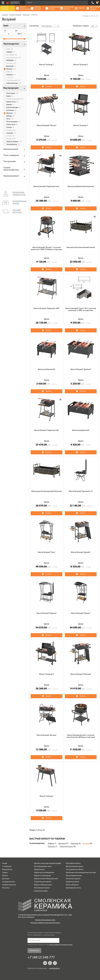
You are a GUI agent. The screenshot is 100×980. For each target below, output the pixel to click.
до (16, 31)
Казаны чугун (12, 102)
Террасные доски (72, 882)
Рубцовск (11, 75)
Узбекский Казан (66, 847)
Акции (5, 863)
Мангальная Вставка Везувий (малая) (81, 247)
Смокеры (11, 133)
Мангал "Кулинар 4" (47, 674)
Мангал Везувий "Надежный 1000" (47, 308)
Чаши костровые (14, 142)
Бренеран (62, 844)
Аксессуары (12, 93)
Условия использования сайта (45, 920)
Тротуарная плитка (73, 863)
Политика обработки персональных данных (45, 923)
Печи (10, 119)
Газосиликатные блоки (75, 870)
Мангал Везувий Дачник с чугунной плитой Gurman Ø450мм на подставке (81, 736)
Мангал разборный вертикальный (81, 187)
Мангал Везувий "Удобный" (81, 369)
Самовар (11, 130)
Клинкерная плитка (73, 888)
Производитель (11, 44)
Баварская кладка (41, 891)
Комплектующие (14, 108)
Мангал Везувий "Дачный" (47, 735)
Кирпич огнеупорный (42, 876)
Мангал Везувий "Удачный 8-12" (81, 491)
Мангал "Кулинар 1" (47, 65)
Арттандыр (12, 55)
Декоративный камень (75, 866)
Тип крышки (10, 161)
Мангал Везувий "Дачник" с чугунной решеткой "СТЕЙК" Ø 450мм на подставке (47, 249)
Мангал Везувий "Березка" (47, 613)
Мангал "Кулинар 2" (81, 65)
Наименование (11, 149)
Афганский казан (14, 58)
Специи (10, 136)
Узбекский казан (14, 83)
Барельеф (11, 66)
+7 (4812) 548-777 (93, 3)
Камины (10, 105)
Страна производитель (11, 169)
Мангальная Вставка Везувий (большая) (47, 491)
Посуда (10, 127)
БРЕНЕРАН (11, 61)
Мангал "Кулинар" (47, 796)
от (5, 31)
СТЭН (10, 78)
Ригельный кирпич (73, 879)
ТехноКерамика (13, 80)
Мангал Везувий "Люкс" (47, 552)
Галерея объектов (9, 885)
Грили (10, 96)
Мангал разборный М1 (47, 369)
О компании (7, 866)
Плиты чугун (12, 125)
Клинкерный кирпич (42, 888)
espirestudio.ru (55, 968)
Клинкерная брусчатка (43, 866)
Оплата (5, 876)
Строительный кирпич (43, 882)
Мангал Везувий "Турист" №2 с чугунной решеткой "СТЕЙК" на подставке (81, 309)
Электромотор (13, 144)
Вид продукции (11, 88)
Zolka (10, 49)
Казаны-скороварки (15, 99)
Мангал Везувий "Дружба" (81, 552)
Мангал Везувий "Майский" (81, 674)
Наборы (11, 116)
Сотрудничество (8, 882)
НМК (9, 72)
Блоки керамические (74, 876)
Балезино (11, 63)
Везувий (11, 69)
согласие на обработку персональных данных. (61, 945)
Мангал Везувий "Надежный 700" (47, 430)
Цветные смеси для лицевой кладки (48, 863)
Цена (6, 26)
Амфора (11, 52)
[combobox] (50, 26)
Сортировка (34, 26)
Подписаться (34, 951)
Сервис (5, 873)
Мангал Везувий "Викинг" (81, 613)
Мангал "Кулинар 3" (81, 126)
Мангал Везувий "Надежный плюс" (47, 187)
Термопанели (39, 870)
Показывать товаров (81, 26)
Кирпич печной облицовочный (46, 879)
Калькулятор (7, 870)
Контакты (6, 888)
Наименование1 (11, 176)
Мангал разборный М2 (81, 430)
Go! (85, 3)
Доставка (6, 879)
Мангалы (11, 113)
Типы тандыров (11, 155)
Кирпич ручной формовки (44, 873)
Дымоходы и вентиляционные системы (81, 873)
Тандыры (11, 139)
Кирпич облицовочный (43, 885)
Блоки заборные (72, 885)
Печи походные (13, 122)
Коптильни (11, 110)
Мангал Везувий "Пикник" (47, 126)
